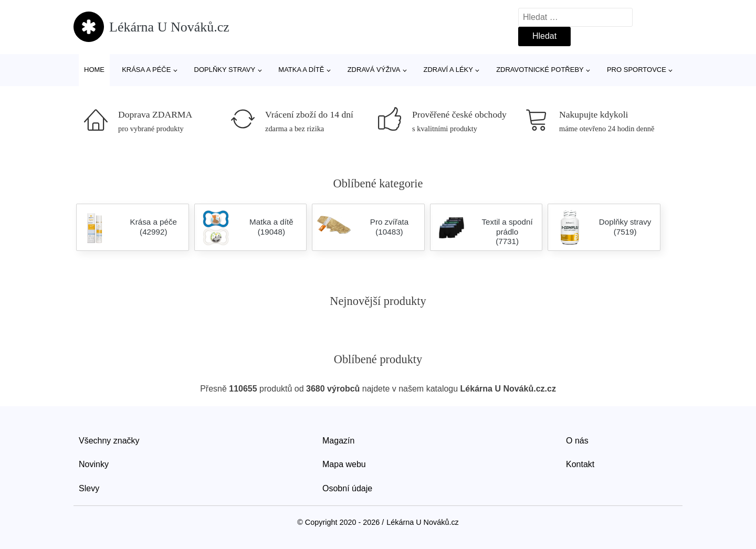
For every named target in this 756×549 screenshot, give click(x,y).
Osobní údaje (347, 488)
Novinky (94, 464)
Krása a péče (146, 70)
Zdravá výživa (374, 70)
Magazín (338, 441)
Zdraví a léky (448, 70)
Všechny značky (109, 441)
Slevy (89, 488)
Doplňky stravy (225, 70)
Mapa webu (344, 464)
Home (94, 70)
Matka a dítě (301, 70)
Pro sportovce (637, 70)
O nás (577, 441)
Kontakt (580, 464)
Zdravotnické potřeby (540, 70)
